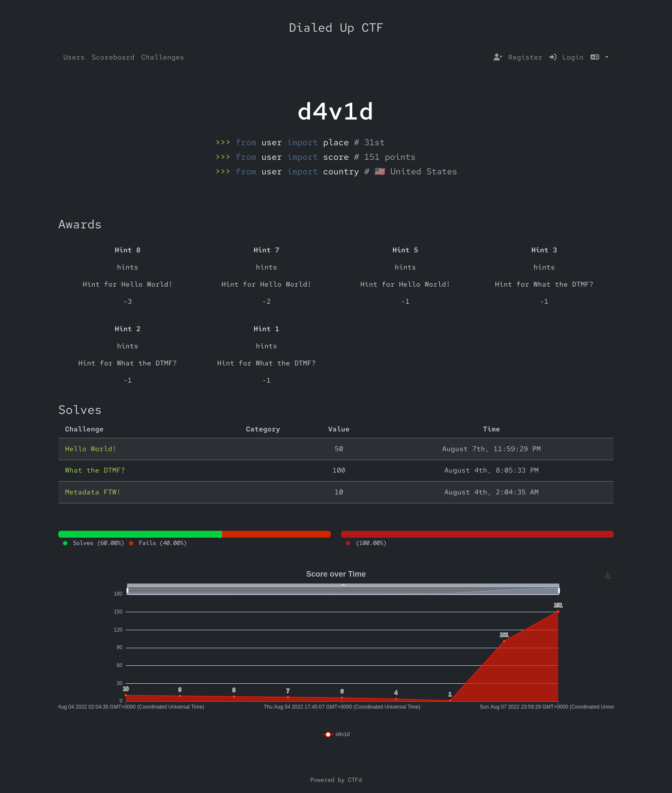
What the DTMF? (95, 470)
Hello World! (91, 449)
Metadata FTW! (93, 492)
